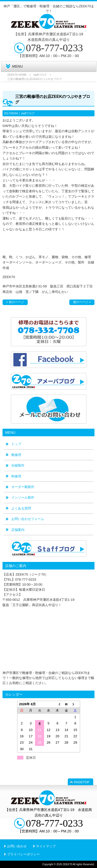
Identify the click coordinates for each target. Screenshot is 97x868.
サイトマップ (46, 846)
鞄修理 (16, 476)
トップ (16, 444)
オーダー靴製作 (23, 487)
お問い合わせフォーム (28, 519)
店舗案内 (18, 530)
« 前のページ (15, 302)
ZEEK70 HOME (17, 75)
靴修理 (16, 455)
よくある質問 (21, 508)
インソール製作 (23, 497)
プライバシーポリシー (23, 854)
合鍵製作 (18, 465)
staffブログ (40, 75)
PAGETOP (82, 782)
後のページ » (82, 302)
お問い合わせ (17, 846)
